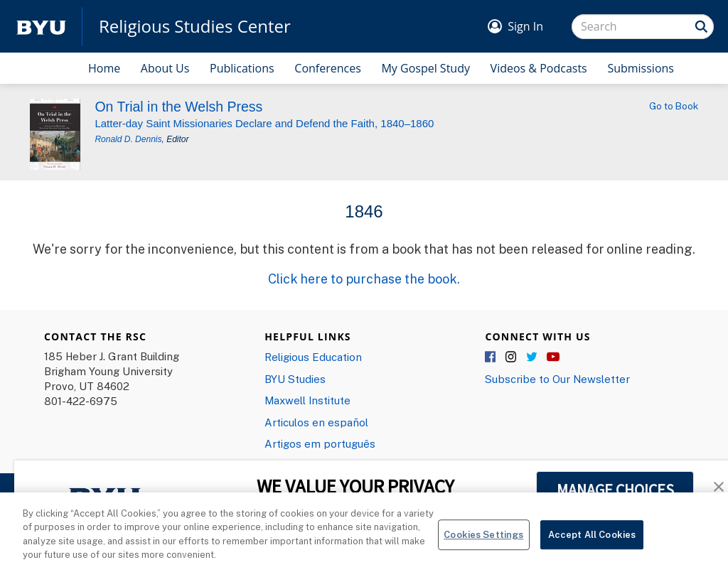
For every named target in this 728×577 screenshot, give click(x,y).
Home (104, 68)
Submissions (641, 68)
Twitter (532, 357)
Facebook (491, 357)
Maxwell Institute (307, 400)
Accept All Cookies (592, 539)
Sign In (525, 26)
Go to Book (674, 106)
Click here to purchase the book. (364, 279)
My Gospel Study (425, 68)
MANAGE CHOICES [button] (615, 490)
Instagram (512, 357)
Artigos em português (320, 443)
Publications (242, 68)
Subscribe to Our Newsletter (557, 379)
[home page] (41, 27)
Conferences (328, 68)
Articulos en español (316, 422)
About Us (165, 68)
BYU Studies (295, 379)
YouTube (553, 357)
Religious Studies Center (195, 26)
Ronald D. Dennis (128, 139)
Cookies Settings (483, 539)
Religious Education (313, 357)
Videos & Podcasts (539, 68)
